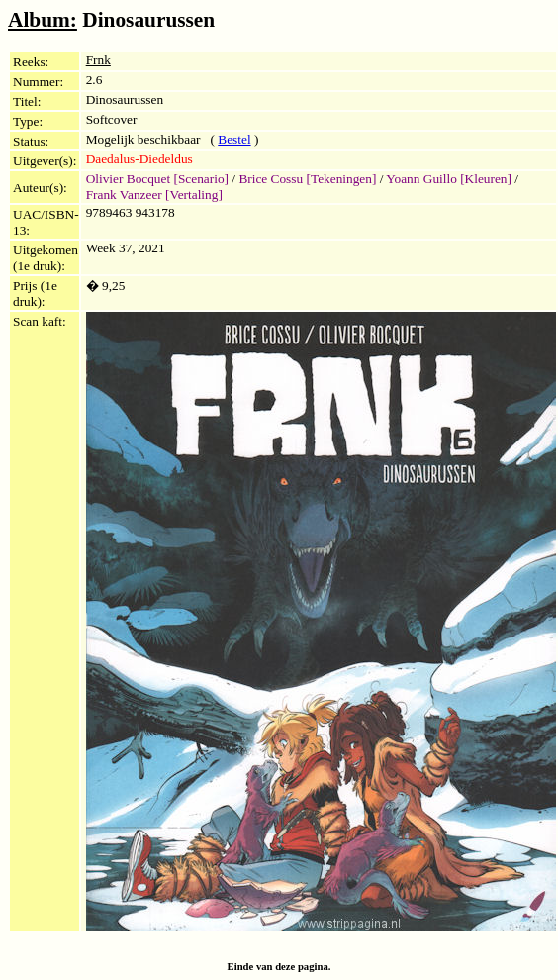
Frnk (98, 60)
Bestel (234, 139)
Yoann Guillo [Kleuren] (449, 179)
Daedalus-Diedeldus (139, 159)
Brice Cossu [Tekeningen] (307, 179)
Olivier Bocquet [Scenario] (157, 179)
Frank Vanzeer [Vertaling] (154, 195)
